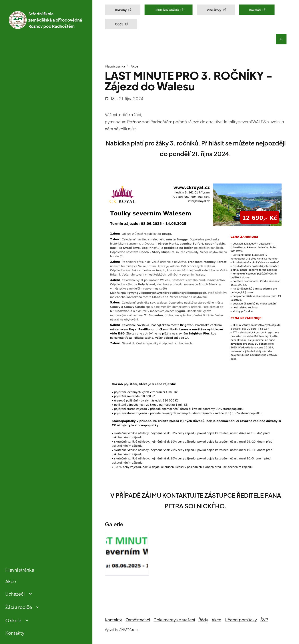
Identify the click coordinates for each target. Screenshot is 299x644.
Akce (11, 581)
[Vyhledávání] (281, 39)
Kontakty (15, 633)
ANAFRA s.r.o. (129, 630)
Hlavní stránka (20, 570)
